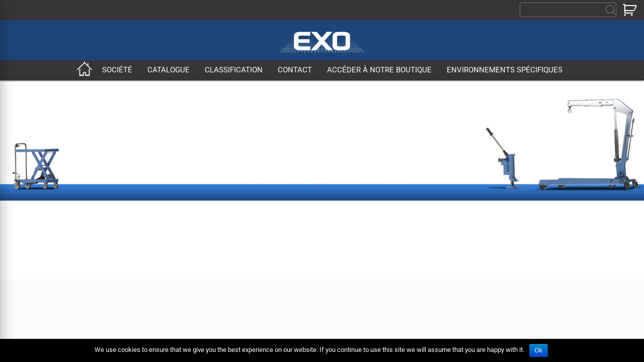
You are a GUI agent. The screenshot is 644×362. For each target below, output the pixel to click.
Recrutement (398, 235)
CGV (199, 268)
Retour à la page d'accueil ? (325, 139)
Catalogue (169, 70)
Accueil (85, 70)
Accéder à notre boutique (379, 70)
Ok (539, 350)
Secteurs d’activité (150, 257)
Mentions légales (405, 246)
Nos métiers (140, 246)
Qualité (131, 268)
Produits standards (223, 235)
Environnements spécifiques (505, 70)
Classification (234, 70)
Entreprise (136, 235)
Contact (295, 70)
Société (117, 70)
